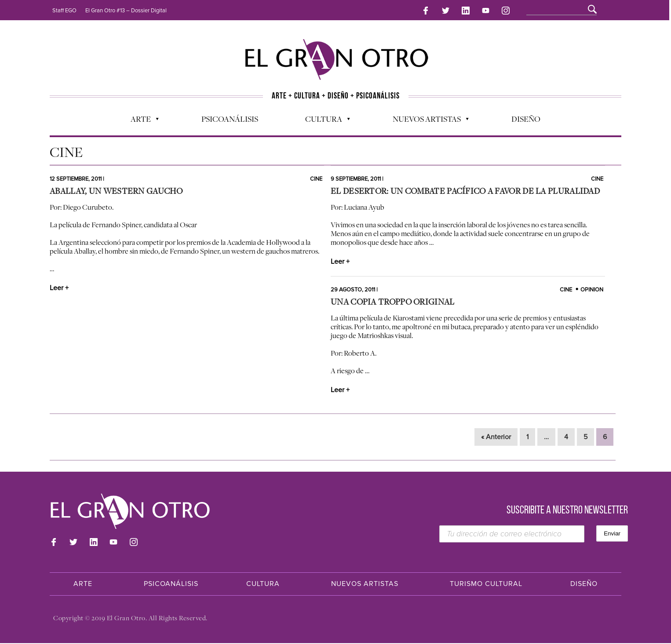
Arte (140, 117)
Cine (316, 180)
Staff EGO (64, 11)
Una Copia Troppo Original (393, 302)
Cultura (323, 117)
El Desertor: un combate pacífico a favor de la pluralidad (465, 192)
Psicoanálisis (230, 115)
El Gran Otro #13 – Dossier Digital (126, 11)
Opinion (592, 291)
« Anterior (496, 438)
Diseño (526, 115)
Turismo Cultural (486, 585)
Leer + (59, 289)
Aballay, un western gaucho (116, 192)
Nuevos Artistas (426, 117)
